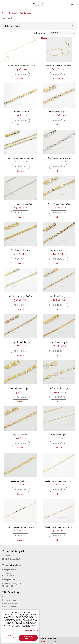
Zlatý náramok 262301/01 (59, 158)
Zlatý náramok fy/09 (20, 250)
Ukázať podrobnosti (10, 636)
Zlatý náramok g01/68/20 (20, 296)
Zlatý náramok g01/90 (59, 112)
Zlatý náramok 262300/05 (20, 204)
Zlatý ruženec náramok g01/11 (59, 527)
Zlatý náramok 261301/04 (59, 204)
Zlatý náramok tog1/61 (59, 342)
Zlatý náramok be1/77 (59, 250)
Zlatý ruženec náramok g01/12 (20, 527)
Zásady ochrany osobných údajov (49, 642)
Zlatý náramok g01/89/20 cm (20, 158)
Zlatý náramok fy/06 (20, 481)
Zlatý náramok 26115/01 (59, 389)
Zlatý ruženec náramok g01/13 (59, 481)
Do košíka (20, 74)
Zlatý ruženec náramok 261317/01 (59, 66)
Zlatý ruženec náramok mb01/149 (20, 66)
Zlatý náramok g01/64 (59, 435)
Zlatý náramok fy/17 (20, 112)
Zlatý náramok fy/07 (20, 435)
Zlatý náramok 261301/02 (20, 389)
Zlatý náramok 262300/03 (59, 296)
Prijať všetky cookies (28, 638)
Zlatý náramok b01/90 (20, 342)
